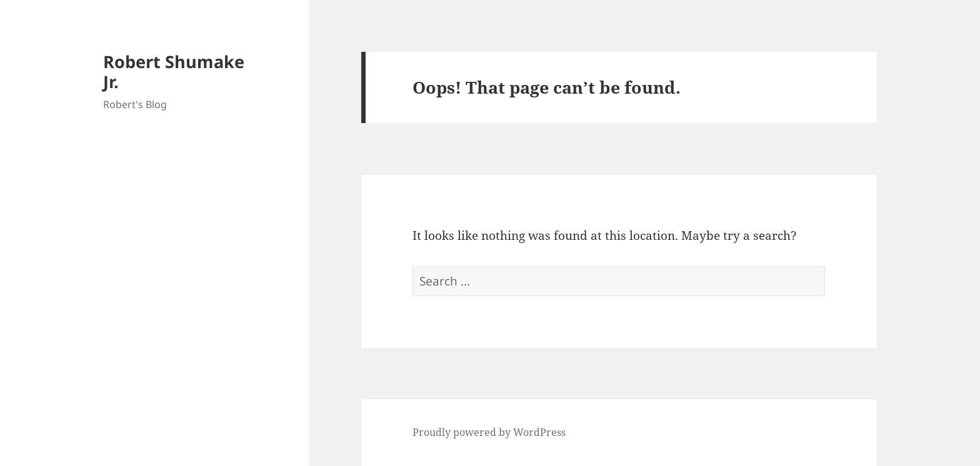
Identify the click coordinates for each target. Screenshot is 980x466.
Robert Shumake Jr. (174, 72)
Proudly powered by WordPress (489, 432)
